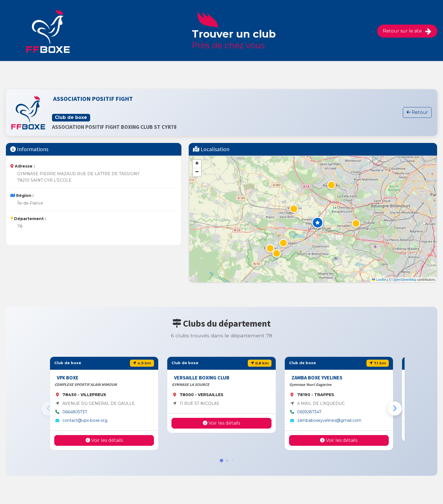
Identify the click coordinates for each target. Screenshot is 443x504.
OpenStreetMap (404, 280)
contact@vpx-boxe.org (85, 420)
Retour (417, 112)
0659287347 (309, 412)
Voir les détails (104, 440)
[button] (318, 223)
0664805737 (75, 412)
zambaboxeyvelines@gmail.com (329, 420)
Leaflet (379, 280)
